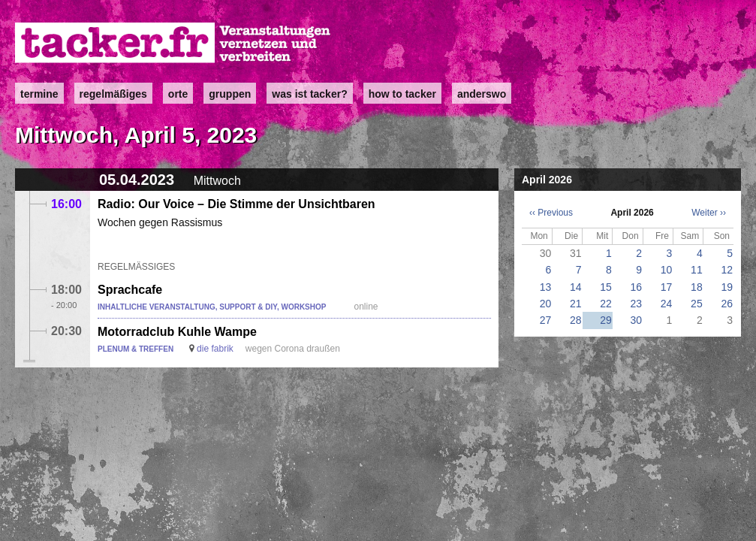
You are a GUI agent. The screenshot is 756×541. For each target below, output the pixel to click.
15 (606, 287)
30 (637, 320)
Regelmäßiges (113, 94)
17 (667, 287)
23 (637, 304)
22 (606, 304)
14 (576, 287)
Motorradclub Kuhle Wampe (177, 332)
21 (576, 304)
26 (727, 304)
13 (546, 287)
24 (667, 304)
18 (697, 287)
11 (697, 270)
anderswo (482, 94)
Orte (178, 94)
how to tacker (402, 94)
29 (606, 320)
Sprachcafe (130, 290)
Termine (39, 94)
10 (667, 270)
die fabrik (215, 349)
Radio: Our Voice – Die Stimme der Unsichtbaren (236, 204)
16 (637, 287)
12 (727, 270)
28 (576, 320)
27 (546, 320)
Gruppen (230, 94)
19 (727, 287)
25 (697, 304)
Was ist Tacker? (309, 94)
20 (546, 304)
